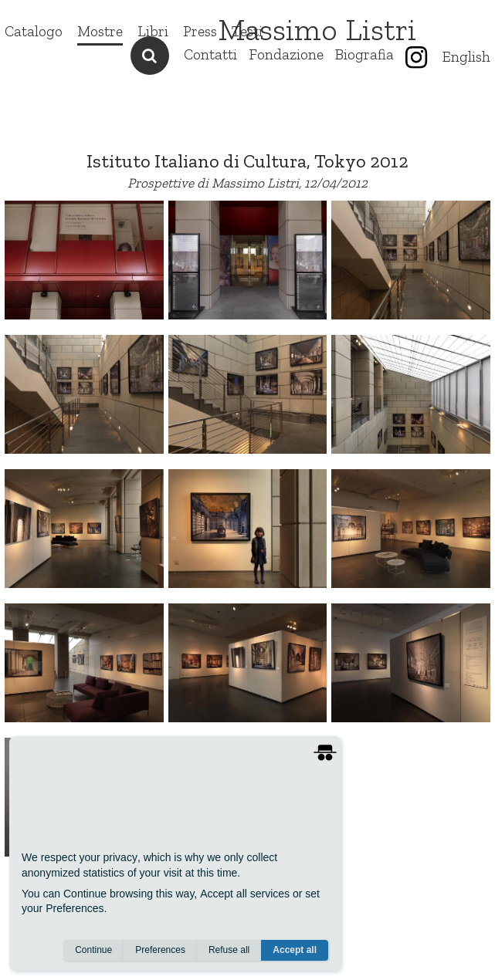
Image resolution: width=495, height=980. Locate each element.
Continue (93, 950)
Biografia (364, 54)
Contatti (210, 54)
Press (200, 31)
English (466, 57)
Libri (153, 31)
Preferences (160, 950)
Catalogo (34, 31)
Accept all (295, 950)
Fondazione (286, 54)
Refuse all (229, 950)
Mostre (100, 31)
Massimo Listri (317, 29)
